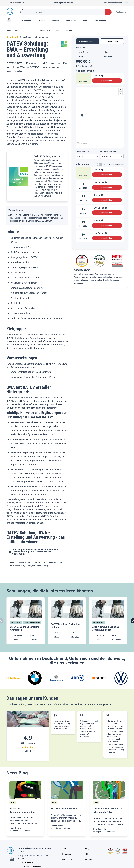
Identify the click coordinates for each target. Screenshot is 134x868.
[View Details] (102, 76)
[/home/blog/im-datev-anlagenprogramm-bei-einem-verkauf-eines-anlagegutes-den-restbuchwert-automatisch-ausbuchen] (25, 790)
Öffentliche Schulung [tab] (88, 41)
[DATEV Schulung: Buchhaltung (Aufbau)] (67, 621)
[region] (100, 116)
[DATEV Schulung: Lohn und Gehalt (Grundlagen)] (108, 621)
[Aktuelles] (89, 854)
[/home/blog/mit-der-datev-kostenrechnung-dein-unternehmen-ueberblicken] (67, 790)
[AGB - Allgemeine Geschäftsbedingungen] (64, 849)
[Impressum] (67, 854)
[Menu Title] (43, 20)
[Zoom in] (121, 90)
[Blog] (87, 849)
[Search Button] (108, 12)
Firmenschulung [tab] (112, 41)
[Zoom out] (121, 93)
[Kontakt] (89, 860)
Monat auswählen (108, 151)
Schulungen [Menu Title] (28, 20)
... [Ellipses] (28, 30)
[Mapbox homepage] (82, 144)
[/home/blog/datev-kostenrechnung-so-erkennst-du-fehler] (109, 790)
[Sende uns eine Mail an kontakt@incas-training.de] (64, 3)
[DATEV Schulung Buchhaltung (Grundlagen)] (26, 621)
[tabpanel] (100, 145)
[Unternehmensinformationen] (68, 860)
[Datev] (13, 802)
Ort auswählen (82, 151)
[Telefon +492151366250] (15, 3)
